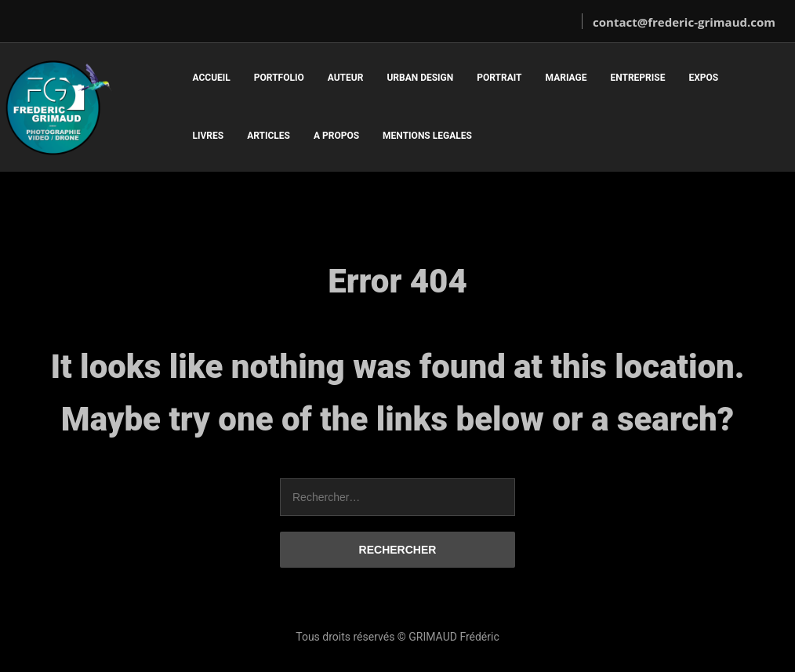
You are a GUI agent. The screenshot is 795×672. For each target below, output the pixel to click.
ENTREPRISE (637, 78)
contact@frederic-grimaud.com (684, 22)
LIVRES (208, 136)
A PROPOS (336, 136)
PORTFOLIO (279, 78)
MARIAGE (566, 78)
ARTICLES (269, 136)
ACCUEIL (211, 78)
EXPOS (703, 78)
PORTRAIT (499, 78)
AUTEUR (346, 78)
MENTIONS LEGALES (427, 136)
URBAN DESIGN (420, 78)
